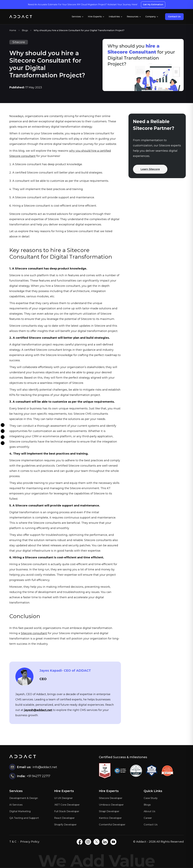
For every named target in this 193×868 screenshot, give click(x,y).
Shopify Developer (65, 825)
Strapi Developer (109, 811)
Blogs (25, 30)
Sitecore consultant (34, 633)
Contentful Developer (112, 825)
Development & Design (24, 798)
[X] (96, 842)
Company (152, 17)
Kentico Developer (110, 818)
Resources (134, 17)
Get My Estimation (153, 5)
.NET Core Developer (67, 805)
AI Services (16, 805)
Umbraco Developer (111, 805)
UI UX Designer (63, 798)
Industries (116, 17)
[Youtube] (113, 842)
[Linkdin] (3, 443)
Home (13, 30)
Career (148, 818)
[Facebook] (3, 425)
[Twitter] (3, 437)
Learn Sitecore (150, 169)
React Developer (64, 818)
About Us (149, 811)
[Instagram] (3, 431)
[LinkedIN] (105, 842)
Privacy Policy (30, 842)
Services (78, 17)
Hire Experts (96, 17)
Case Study (151, 798)
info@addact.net (45, 767)
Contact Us (174, 17)
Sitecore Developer (111, 798)
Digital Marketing (20, 811)
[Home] (21, 17)
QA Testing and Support (24, 818)
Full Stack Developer (67, 811)
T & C (13, 842)
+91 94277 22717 (38, 776)
